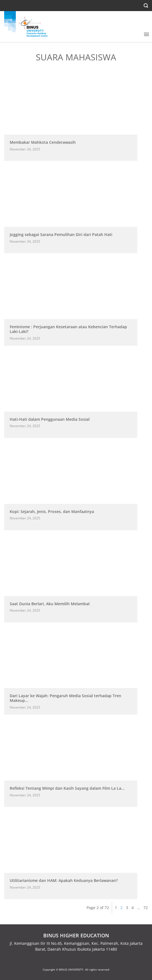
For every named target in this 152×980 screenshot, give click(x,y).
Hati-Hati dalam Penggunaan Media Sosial (50, 419)
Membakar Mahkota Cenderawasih (43, 142)
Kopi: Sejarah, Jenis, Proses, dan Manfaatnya (52, 511)
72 (146, 908)
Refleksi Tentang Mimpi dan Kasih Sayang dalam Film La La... (67, 788)
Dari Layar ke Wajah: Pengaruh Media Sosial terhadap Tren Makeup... (65, 698)
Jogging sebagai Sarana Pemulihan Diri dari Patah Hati (61, 234)
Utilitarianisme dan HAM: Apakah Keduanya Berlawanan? (64, 880)
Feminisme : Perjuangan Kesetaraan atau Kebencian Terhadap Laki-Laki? (68, 329)
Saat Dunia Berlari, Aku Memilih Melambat (50, 604)
